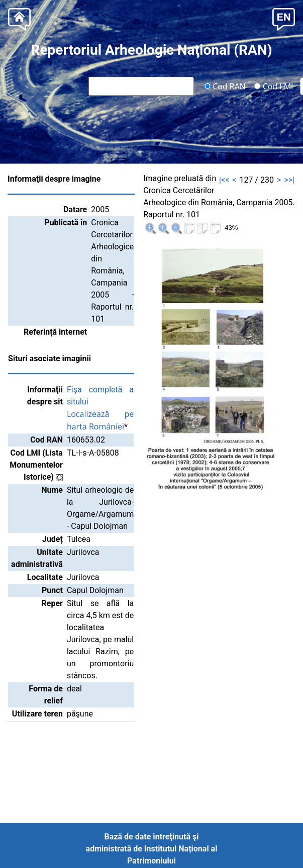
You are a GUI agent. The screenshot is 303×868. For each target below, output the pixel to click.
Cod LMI (274, 86)
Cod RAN (225, 86)
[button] (284, 18)
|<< (224, 180)
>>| (289, 180)
